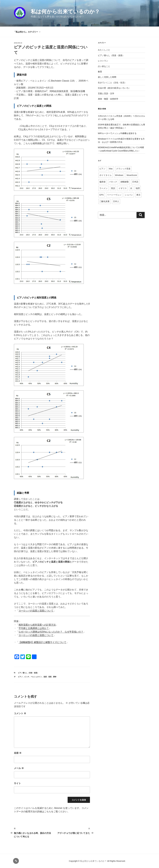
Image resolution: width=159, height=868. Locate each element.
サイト (17, 783)
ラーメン (103, 188)
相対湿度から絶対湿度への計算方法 (37, 625)
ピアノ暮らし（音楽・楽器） (28, 673)
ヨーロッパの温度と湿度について (36, 611)
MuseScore (132, 175)
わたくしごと (104, 50)
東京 (138, 195)
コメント (20, 713)
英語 (113, 188)
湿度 (50, 677)
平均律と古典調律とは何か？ (34, 628)
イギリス (123, 188)
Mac (111, 169)
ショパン (129, 195)
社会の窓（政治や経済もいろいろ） (114, 88)
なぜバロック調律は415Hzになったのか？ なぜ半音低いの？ (51, 632)
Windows (119, 175)
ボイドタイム (105, 175)
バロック (113, 182)
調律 (55, 677)
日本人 (116, 201)
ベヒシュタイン (36, 677)
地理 (138, 188)
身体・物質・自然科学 (108, 99)
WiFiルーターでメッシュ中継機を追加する (117, 133)
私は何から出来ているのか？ (65, 12)
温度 (45, 677)
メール (19, 768)
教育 (100, 72)
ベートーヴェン (114, 195)
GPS (102, 195)
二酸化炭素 (104, 201)
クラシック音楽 (123, 169)
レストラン (103, 61)
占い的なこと (104, 66)
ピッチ (27, 677)
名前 (18, 753)
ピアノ (20, 677)
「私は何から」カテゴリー (27, 32)
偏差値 (102, 182)
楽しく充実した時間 (107, 77)
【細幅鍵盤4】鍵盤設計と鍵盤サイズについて (42, 642)
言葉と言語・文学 (106, 93)
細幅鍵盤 (125, 182)
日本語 (135, 182)
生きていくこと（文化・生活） (112, 83)
